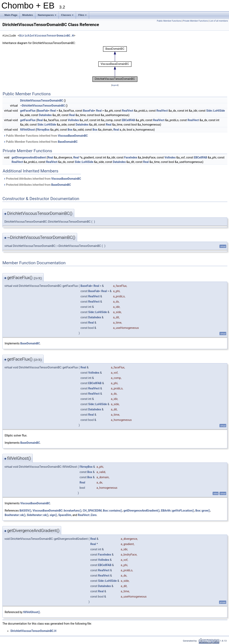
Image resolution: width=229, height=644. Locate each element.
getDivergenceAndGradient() (141, 511)
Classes (68, 16)
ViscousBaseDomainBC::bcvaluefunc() (57, 511)
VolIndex (73, 120)
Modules (28, 15)
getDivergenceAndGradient (29, 157)
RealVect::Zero (87, 515)
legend (115, 85)
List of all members (219, 21)
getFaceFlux (28, 111)
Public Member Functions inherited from (46, 136)
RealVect (128, 111)
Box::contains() (112, 511)
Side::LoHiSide (216, 111)
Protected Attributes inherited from (42, 179)
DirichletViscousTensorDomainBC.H (47, 36)
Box (70, 130)
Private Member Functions (195, 21)
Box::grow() (203, 511)
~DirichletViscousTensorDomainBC (43, 106)
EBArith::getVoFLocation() (178, 511)
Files (83, 16)
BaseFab (43, 111)
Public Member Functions (169, 21)
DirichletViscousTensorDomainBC (42, 101)
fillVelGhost (28, 130)
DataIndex (45, 115)
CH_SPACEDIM (92, 511)
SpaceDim (65, 515)
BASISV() (25, 511)
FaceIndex (131, 157)
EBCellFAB (128, 120)
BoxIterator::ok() (15, 515)
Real (53, 111)
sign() (53, 515)
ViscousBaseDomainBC (73, 136)
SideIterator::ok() (38, 515)
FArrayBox (43, 130)
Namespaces (47, 16)
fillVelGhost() (32, 612)
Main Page (11, 15)
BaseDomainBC (68, 142)
